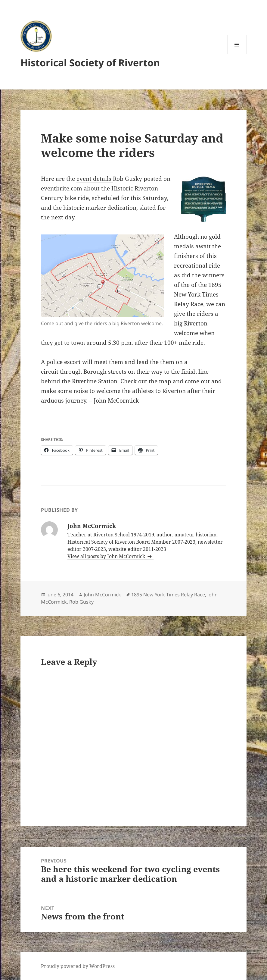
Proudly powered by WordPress (78, 966)
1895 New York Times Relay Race (168, 595)
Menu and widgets (237, 54)
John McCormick (102, 595)
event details (95, 179)
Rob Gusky (81, 602)
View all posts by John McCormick (107, 556)
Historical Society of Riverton (90, 63)
